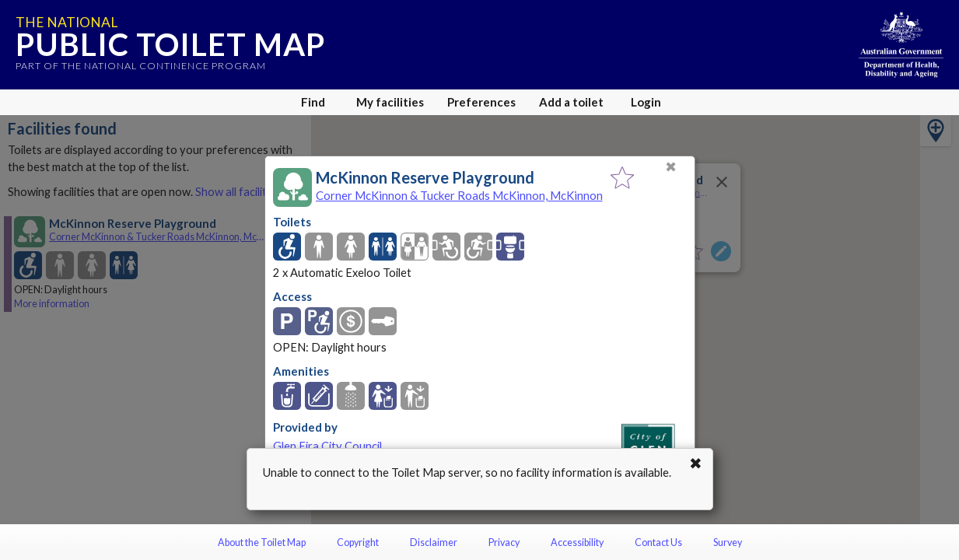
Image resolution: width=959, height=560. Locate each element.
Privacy (504, 542)
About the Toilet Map (262, 542)
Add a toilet (571, 102)
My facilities (390, 102)
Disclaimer (434, 542)
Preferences (481, 102)
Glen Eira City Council (327, 446)
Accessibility (577, 542)
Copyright (358, 542)
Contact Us (658, 542)
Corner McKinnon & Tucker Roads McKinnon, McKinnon (459, 195)
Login (646, 102)
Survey (728, 542)
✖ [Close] (671, 167)
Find (313, 102)
